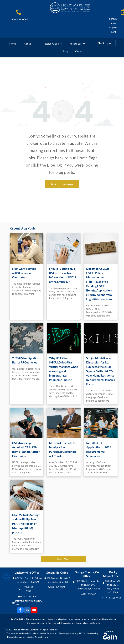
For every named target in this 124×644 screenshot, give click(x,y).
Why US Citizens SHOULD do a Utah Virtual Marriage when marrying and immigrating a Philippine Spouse (64, 369)
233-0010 (91, 594)
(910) (26, 587)
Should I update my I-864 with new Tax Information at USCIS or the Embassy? (63, 275)
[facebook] (20, 611)
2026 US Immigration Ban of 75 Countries (26, 360)
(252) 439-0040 (58, 587)
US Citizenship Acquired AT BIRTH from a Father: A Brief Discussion (26, 449)
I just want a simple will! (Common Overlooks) (24, 273)
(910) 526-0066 (19, 19)
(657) (83, 594)
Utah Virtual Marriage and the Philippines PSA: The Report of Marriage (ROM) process (26, 524)
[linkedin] (27, 611)
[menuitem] (14, 44)
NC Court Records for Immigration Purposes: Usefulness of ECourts (63, 449)
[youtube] (34, 611)
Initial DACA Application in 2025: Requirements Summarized (99, 449)
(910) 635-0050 (113, 598)
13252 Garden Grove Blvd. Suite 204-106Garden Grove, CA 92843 (88, 585)
